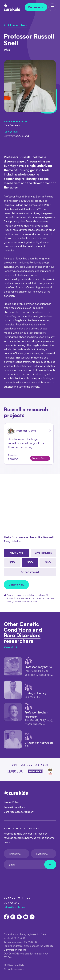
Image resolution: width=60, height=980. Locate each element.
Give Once (17, 553)
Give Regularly (43, 553)
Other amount (30, 572)
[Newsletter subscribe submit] (50, 864)
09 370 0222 (12, 903)
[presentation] (28, 877)
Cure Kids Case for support (19, 812)
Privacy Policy (11, 802)
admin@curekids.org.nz (17, 907)
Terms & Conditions (15, 807)
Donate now (36, 7)
